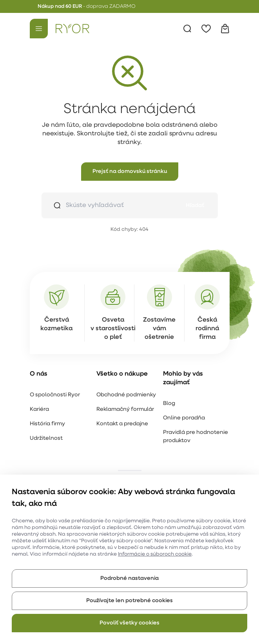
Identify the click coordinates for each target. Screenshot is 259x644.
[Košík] (225, 29)
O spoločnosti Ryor (55, 395)
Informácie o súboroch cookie (155, 554)
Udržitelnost (46, 438)
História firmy (47, 424)
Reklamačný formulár (125, 409)
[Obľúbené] (206, 29)
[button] (130, 172)
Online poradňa (184, 418)
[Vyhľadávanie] (187, 29)
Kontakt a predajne (122, 424)
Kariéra (39, 409)
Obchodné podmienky (126, 395)
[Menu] (39, 29)
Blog (169, 404)
